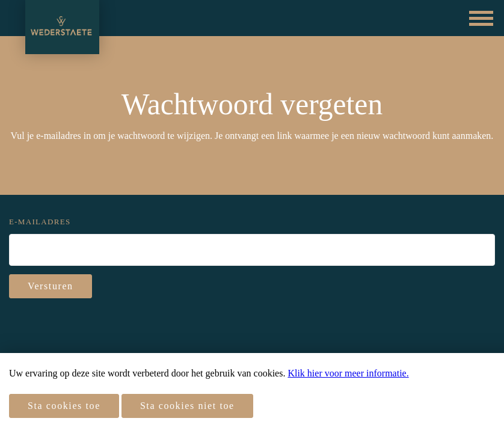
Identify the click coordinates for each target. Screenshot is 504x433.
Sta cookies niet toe (187, 406)
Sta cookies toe (64, 406)
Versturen (51, 286)
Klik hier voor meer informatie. (348, 373)
